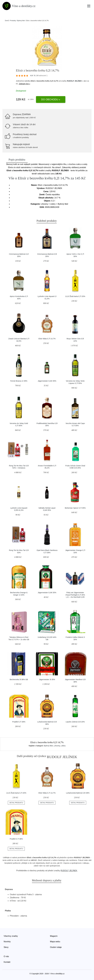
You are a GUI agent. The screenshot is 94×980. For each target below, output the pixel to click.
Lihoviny (57, 746)
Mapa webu (55, 942)
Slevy (6, 947)
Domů (7, 21)
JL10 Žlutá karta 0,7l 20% (75, 296)
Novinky (7, 942)
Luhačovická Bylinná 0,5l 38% (78, 793)
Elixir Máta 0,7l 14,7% (47, 339)
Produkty (13, 21)
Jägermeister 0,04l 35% (47, 593)
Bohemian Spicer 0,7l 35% (75, 508)
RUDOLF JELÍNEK (74, 81)
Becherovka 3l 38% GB (19, 679)
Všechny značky (11, 936)
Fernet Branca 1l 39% (19, 381)
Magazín (54, 936)
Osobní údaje (56, 947)
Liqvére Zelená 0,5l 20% (75, 722)
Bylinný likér (21, 21)
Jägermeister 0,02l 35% (47, 381)
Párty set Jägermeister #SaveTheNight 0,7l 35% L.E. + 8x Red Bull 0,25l (75, 595)
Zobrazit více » (24, 84)
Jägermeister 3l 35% (47, 679)
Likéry (63, 746)
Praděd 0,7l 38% (19, 722)
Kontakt (7, 962)
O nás (6, 956)
